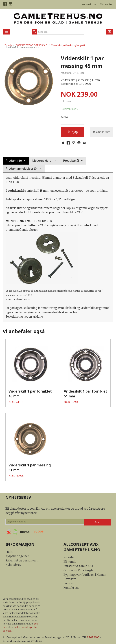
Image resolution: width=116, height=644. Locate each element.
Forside (8, 45)
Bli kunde (70, 554)
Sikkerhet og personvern (22, 553)
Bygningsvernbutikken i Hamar (85, 567)
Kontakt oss (71, 581)
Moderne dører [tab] (42, 163)
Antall (64, 117)
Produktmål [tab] (71, 163)
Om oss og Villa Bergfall (79, 563)
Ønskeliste (101, 133)
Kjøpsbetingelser (17, 549)
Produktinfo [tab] (14, 163)
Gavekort (70, 572)
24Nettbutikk (23, 638)
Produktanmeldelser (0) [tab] (22, 171)
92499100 (97, 630)
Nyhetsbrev (13, 558)
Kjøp (72, 133)
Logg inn (69, 576)
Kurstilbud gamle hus (78, 559)
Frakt (9, 545)
